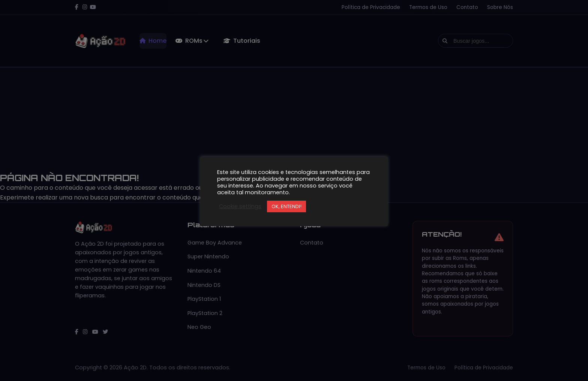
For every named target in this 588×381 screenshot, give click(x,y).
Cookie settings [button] (240, 206)
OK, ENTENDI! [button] (286, 206)
